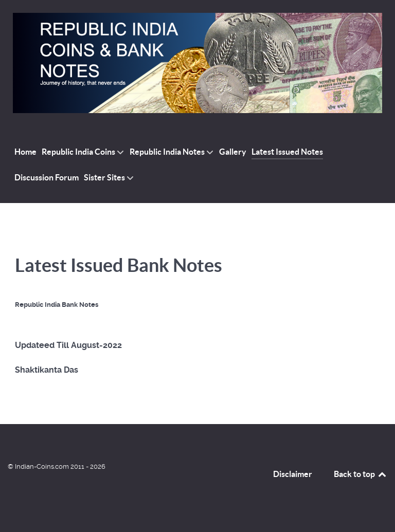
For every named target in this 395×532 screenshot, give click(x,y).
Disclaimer (293, 474)
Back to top (361, 474)
